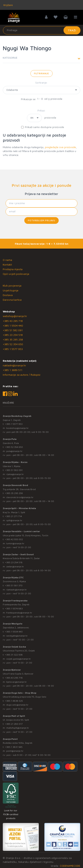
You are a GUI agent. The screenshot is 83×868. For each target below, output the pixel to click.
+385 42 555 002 (14, 539)
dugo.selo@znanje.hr (17, 705)
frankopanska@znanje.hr (19, 613)
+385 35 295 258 (13, 339)
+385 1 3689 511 (13, 370)
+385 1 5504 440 (13, 326)
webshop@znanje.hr (15, 316)
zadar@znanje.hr (15, 566)
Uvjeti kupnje (11, 290)
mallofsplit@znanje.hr (18, 728)
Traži (72, 30)
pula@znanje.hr (14, 451)
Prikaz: (42, 110)
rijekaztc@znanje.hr (17, 590)
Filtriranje (41, 73)
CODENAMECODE (70, 866)
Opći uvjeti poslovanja (16, 274)
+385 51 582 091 (13, 330)
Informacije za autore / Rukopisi (22, 375)
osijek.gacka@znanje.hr (19, 659)
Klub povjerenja (12, 286)
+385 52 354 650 (13, 344)
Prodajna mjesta (13, 269)
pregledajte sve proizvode (60, 147)
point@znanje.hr (15, 751)
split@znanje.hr (14, 520)
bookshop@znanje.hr (17, 428)
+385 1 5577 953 (13, 349)
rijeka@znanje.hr (15, 474)
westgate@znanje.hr (17, 636)
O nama (7, 260)
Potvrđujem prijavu (41, 220)
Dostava (8, 295)
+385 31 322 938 (14, 655)
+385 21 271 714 (13, 516)
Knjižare (8, 5)
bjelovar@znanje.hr (17, 682)
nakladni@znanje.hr (14, 365)
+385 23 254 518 (13, 335)
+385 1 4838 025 (14, 701)
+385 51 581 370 (14, 585)
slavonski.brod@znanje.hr (20, 497)
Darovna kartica (12, 300)
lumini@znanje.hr (15, 543)
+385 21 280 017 (14, 724)
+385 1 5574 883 (14, 609)
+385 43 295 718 (13, 321)
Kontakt (7, 264)
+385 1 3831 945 (14, 747)
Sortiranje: (41, 83)
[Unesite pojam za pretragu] (42, 30)
